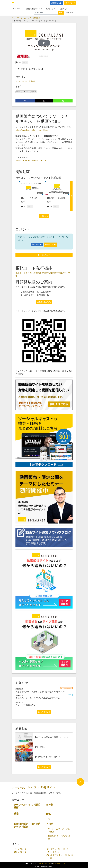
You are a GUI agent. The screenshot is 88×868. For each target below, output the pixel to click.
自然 (48, 814)
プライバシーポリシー (59, 849)
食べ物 (50, 805)
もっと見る (44, 712)
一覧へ (44, 216)
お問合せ (21, 852)
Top (13, 18)
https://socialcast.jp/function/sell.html (32, 130)
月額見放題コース (34, 9)
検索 (61, 13)
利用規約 (53, 852)
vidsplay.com (45, 863)
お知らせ (64, 9)
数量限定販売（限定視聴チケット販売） (27, 825)
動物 (16, 814)
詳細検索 (71, 13)
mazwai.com (59, 863)
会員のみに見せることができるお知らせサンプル (38, 698)
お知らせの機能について (27, 705)
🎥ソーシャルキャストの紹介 (32, 198)
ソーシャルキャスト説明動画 (29, 18)
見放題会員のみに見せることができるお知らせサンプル (41, 692)
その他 (50, 824)
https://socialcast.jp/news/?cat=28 (31, 160)
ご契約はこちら (44, 302)
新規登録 (56, 3)
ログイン (70, 3)
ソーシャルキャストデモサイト (34, 787)
